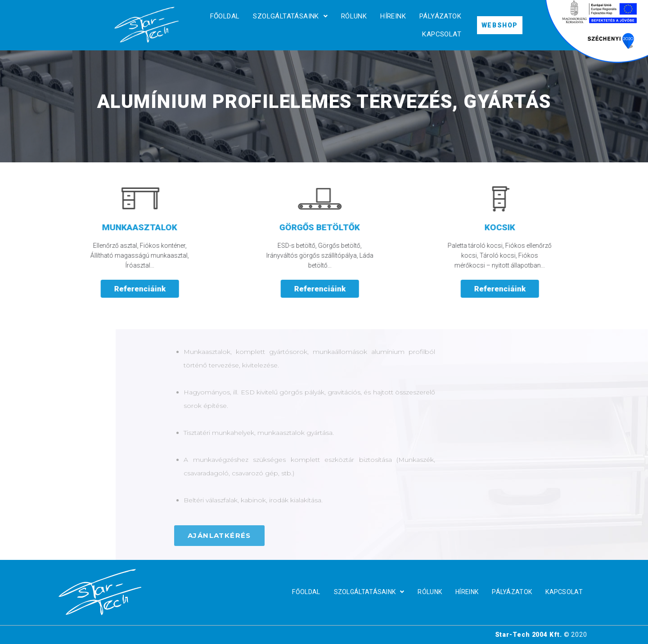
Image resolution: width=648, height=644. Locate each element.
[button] (502, 536)
